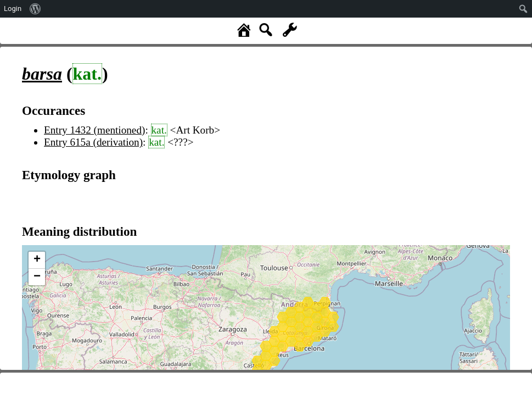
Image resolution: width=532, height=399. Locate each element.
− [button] (37, 277)
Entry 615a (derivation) (93, 142)
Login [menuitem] (13, 9)
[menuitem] (35, 9)
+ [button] (37, 260)
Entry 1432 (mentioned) (94, 130)
